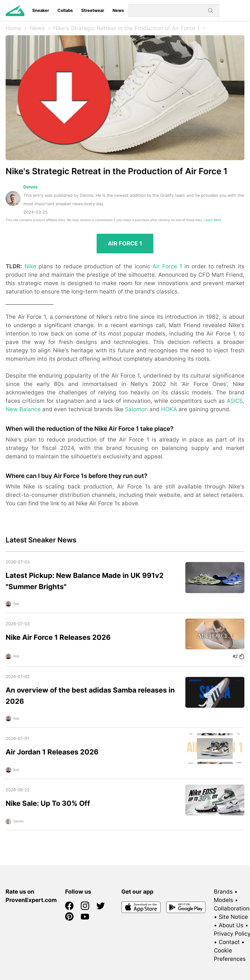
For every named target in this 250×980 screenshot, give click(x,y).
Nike (30, 266)
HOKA (169, 409)
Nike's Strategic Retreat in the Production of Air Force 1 (126, 28)
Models (224, 900)
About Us (231, 925)
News (118, 10)
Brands (223, 892)
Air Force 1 (167, 266)
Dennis (30, 187)
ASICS (235, 401)
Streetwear (93, 10)
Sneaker (41, 10)
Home (13, 28)
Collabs (65, 10)
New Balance (23, 409)
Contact (229, 942)
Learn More (213, 220)
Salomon (136, 409)
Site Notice (233, 917)
